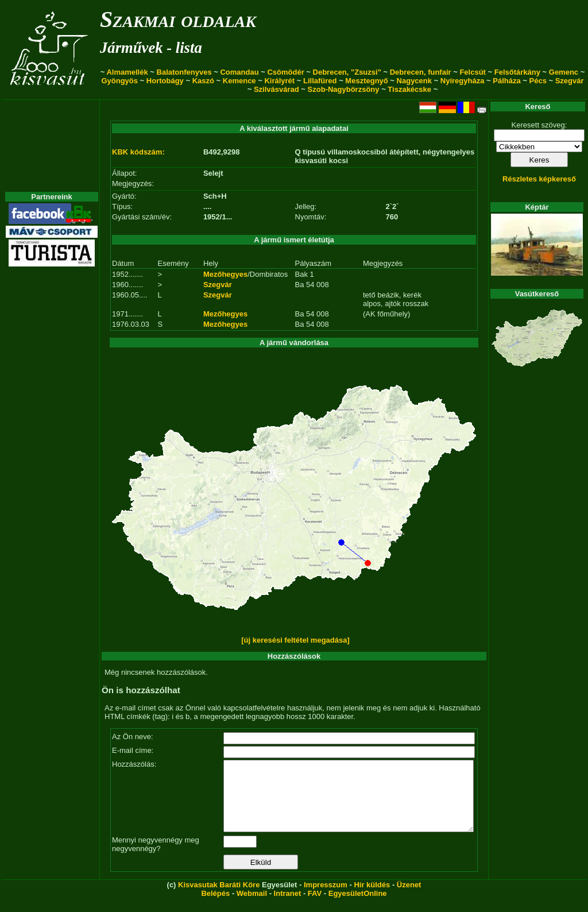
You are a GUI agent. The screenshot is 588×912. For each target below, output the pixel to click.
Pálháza (506, 81)
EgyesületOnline (358, 907)
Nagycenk (414, 81)
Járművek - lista (151, 48)
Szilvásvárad (276, 89)
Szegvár (570, 81)
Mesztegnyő (366, 81)
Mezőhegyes (225, 274)
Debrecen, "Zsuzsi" (347, 72)
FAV (315, 907)
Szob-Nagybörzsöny (344, 89)
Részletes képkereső (539, 179)
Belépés (215, 907)
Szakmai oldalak (178, 19)
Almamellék (127, 72)
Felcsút (473, 72)
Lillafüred (320, 81)
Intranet (288, 907)
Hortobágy (165, 81)
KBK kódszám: (138, 152)
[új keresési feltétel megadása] (295, 640)
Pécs (538, 81)
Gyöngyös (119, 81)
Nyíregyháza (463, 81)
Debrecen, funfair (421, 72)
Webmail (252, 907)
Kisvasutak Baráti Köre (219, 899)
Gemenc (564, 72)
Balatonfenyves (184, 72)
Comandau (239, 72)
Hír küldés (372, 899)
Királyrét (279, 81)
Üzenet (409, 899)
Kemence (239, 81)
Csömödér (285, 72)
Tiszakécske (409, 89)
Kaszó (203, 81)
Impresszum (326, 899)
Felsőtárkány (517, 72)
